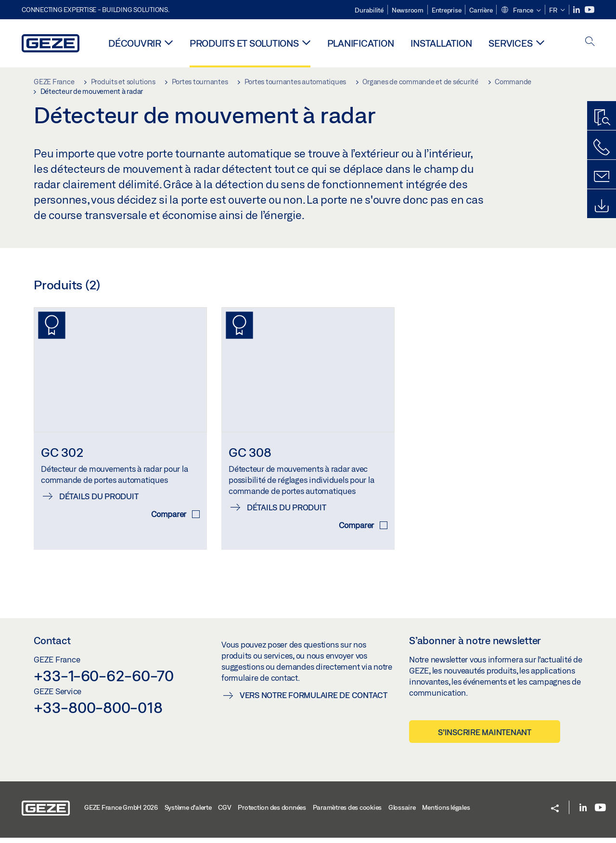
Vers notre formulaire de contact (314, 700)
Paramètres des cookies (347, 813)
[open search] (590, 42)
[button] (521, 11)
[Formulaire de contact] (602, 177)
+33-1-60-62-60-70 (104, 681)
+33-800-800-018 (98, 712)
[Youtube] (590, 10)
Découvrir (135, 43)
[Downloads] (602, 206)
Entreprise (447, 10)
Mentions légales (446, 813)
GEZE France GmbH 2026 (121, 813)
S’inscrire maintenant (485, 737)
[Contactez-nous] (602, 147)
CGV (225, 813)
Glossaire (402, 813)
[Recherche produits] (602, 118)
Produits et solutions (244, 43)
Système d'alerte (188, 813)
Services (510, 43)
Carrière (481, 10)
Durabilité (369, 10)
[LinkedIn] (577, 10)
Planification (361, 43)
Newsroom (408, 10)
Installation (441, 43)
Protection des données (272, 813)
